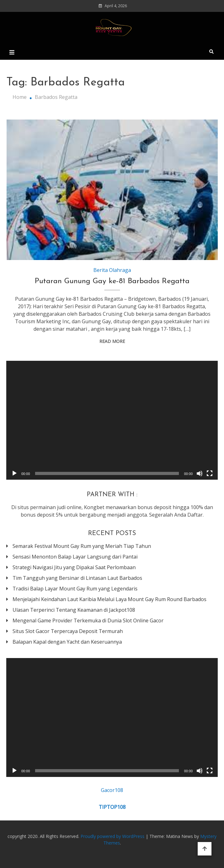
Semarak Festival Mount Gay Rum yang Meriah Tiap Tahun (82, 546)
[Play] (14, 473)
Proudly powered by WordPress (113, 836)
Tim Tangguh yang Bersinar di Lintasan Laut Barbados (77, 578)
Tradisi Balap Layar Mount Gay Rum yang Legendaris (75, 589)
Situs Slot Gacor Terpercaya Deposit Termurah (68, 631)
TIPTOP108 (112, 807)
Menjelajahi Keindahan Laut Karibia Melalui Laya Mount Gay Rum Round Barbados (109, 599)
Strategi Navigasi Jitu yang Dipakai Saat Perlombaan (74, 567)
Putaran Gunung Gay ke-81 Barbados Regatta (112, 281)
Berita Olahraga (112, 270)
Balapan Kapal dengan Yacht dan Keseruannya (67, 642)
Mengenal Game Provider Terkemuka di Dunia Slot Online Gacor (88, 620)
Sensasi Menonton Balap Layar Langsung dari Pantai (75, 557)
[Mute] (200, 473)
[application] (112, 420)
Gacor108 (112, 790)
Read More (112, 341)
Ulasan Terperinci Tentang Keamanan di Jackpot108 (74, 610)
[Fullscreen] (210, 473)
